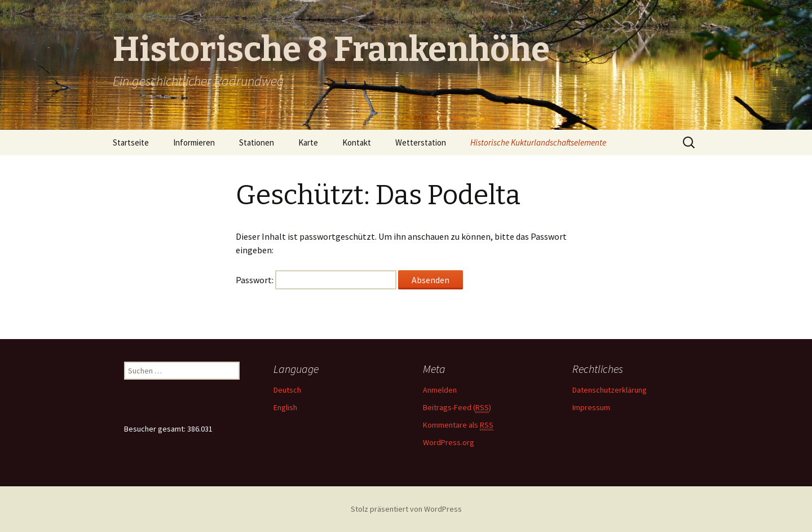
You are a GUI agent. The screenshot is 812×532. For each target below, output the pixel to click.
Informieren (194, 142)
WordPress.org (449, 442)
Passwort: (316, 280)
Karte (308, 142)
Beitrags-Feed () (457, 408)
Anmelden (440, 390)
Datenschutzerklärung (610, 390)
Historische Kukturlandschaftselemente (538, 142)
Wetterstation (421, 142)
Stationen (257, 142)
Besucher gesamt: (156, 429)
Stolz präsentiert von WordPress (406, 509)
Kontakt (357, 142)
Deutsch (287, 390)
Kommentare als (458, 425)
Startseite (131, 142)
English (285, 407)
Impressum (591, 407)
